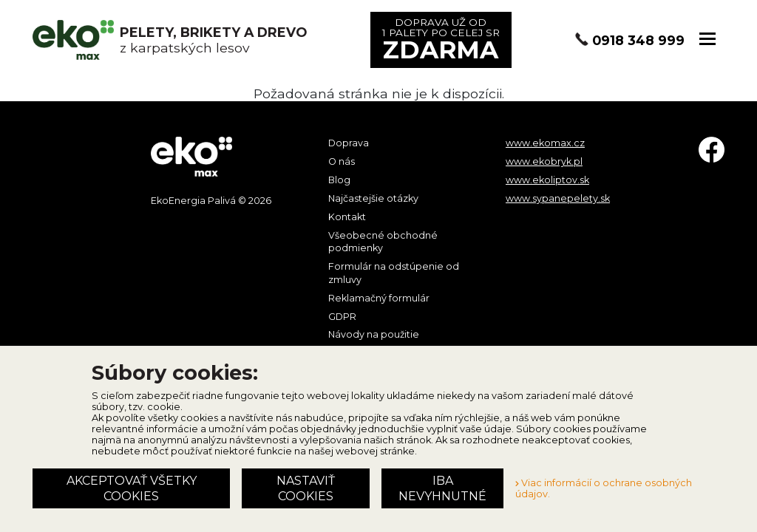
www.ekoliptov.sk (547, 180)
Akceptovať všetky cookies (132, 488)
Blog (339, 180)
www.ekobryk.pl (544, 161)
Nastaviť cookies (306, 488)
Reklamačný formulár (379, 298)
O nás (342, 161)
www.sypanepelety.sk (558, 198)
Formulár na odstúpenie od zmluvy (394, 273)
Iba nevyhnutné (442, 488)
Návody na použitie (374, 334)
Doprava (349, 143)
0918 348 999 (638, 40)
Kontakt (347, 217)
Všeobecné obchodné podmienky (383, 242)
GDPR (342, 317)
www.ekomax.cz (545, 143)
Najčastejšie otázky (373, 198)
